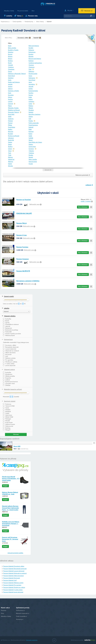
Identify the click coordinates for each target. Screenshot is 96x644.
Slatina (10, 142)
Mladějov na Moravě (14, 110)
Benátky (31, 48)
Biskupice (31, 50)
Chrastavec (11, 69)
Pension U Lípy (22, 235)
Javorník (31, 86)
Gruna (30, 76)
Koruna (31, 95)
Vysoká (31, 164)
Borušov (31, 54)
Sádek (30, 136)
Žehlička (7, 385)
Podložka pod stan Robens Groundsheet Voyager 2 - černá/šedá (11, 524)
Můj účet (70, 10)
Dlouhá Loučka (33, 74)
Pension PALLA (21, 223)
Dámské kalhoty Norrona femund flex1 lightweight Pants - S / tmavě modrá (10, 508)
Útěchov (10, 157)
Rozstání (10, 134)
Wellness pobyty (9, 358)
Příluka (10, 125)
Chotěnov (11, 67)
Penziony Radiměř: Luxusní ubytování (14, 571)
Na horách (7, 354)
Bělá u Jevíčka (12, 48)
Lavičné (10, 102)
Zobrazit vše (48, 170)
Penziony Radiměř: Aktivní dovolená (13, 576)
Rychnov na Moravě (14, 136)
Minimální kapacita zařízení (13, 389)
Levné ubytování (9, 365)
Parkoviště (7, 332)
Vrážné (10, 164)
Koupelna (7, 378)
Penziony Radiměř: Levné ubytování (13, 592)
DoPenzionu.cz (20, 610)
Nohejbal (7, 411)
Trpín (10, 153)
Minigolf (7, 430)
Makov (10, 106)
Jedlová (10, 89)
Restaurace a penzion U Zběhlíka (28, 281)
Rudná (30, 134)
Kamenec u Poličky (13, 91)
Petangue (7, 419)
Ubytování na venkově (11, 351)
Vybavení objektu (10, 316)
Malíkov (31, 106)
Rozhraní (31, 132)
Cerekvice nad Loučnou (35, 63)
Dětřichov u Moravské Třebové (17, 74)
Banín (10, 46)
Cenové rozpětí (9, 296)
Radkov (10, 129)
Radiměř (31, 127)
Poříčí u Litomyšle (34, 123)
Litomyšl (10, 104)
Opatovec (11, 119)
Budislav (31, 61)
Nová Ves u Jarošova (34, 114)
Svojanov (31, 149)
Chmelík (10, 65)
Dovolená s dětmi (10, 345)
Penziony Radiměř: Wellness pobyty (13, 583)
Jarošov (10, 86)
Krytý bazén (8, 422)
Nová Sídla (11, 114)
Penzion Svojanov (23, 259)
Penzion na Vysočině (24, 200)
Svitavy (10, 149)
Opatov (31, 117)
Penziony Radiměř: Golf (10, 580)
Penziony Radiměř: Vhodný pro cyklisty (14, 587)
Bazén (6, 321)
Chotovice (32, 67)
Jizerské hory (25, 449)
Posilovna (7, 404)
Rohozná (11, 132)
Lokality (9, 16)
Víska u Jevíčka (33, 159)
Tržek (10, 155)
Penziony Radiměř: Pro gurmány (12, 585)
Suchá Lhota (32, 147)
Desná (10, 71)
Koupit (5, 486)
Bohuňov (11, 52)
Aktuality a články (9, 11)
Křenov (10, 97)
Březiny (10, 59)
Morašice (31, 110)
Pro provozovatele (23, 11)
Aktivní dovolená (9, 353)
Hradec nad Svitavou (14, 82)
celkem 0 (89, 185)
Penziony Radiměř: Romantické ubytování (15, 569)
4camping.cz (20, 619)
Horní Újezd (32, 80)
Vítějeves (11, 162)
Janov (30, 82)
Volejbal (7, 410)
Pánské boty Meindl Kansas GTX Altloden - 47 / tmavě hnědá (11, 478)
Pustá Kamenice (33, 125)
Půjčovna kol (8, 426)
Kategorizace (8, 339)
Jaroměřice (32, 84)
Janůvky (10, 84)
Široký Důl (11, 140)
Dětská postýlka (9, 376)
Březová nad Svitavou (35, 59)
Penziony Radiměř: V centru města (13, 590)
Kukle (30, 97)
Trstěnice (31, 153)
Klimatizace (8, 374)
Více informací (83, 207)
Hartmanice (32, 78)
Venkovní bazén (9, 424)
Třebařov (31, 151)
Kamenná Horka (33, 91)
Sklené (31, 140)
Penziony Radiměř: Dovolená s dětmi (14, 566)
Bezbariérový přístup (11, 330)
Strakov (31, 144)
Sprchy (6, 323)
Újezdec (31, 155)
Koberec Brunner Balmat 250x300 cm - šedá (10, 493)
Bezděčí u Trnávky (13, 50)
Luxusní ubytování (10, 349)
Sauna (6, 408)
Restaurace (7, 328)
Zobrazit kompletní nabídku (15, 553)
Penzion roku (33, 16)
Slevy (20, 16)
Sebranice (11, 138)
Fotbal (6, 413)
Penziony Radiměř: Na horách (12, 578)
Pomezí (10, 123)
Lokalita (7, 308)
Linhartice (31, 102)
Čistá (30, 69)
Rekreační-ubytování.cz (23, 613)
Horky (10, 80)
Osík (30, 119)
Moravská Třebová (13, 112)
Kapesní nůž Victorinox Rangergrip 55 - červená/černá (10, 539)
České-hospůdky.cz (21, 616)
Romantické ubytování (11, 347)
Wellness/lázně (9, 335)
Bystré (10, 63)
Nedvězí (31, 112)
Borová (10, 54)
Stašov (10, 144)
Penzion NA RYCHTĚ (23, 271)
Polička (31, 121)
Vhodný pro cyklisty (10, 362)
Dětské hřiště (8, 417)
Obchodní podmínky (32, 640)
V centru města (9, 364)
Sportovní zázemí (10, 401)
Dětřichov (31, 71)
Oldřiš (10, 117)
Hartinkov (11, 78)
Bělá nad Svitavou (34, 46)
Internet (7, 326)
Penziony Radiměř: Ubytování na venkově (15, 573)
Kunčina (10, 99)
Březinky (31, 56)
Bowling (7, 428)
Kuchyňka (7, 319)
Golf (5, 356)
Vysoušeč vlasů (9, 383)
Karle (10, 93)
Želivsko (10, 166)
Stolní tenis (8, 415)
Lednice (6, 380)
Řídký (30, 129)
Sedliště (31, 138)
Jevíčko (31, 89)
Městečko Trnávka (13, 108)
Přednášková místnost (11, 324)
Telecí (10, 151)
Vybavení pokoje (9, 370)
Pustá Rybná (12, 127)
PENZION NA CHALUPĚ (24, 213)
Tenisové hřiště (9, 406)
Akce (33, 11)
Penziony (4, 610)
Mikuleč (31, 108)
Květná (31, 99)
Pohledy (10, 121)
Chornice (31, 65)
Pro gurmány (8, 360)
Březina (10, 56)
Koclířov (31, 93)
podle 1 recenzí (87, 201)
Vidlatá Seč (11, 159)
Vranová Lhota (33, 162)
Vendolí (31, 157)
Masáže (6, 421)
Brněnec (10, 61)
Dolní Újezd (11, 76)
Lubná (30, 104)
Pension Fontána (22, 247)
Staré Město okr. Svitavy (35, 142)
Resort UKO (17, 446)
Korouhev (11, 95)
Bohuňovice (32, 52)
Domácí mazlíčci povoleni (12, 334)
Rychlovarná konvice (10, 382)
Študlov (10, 147)
